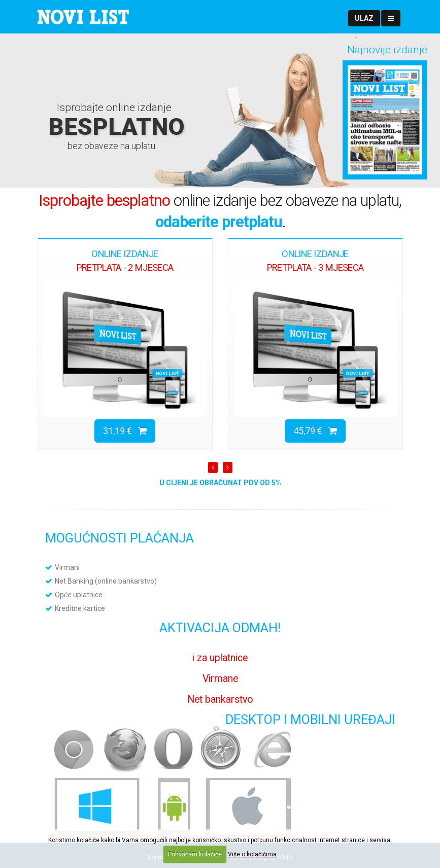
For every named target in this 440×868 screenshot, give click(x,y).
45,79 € (315, 431)
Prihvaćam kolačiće (195, 854)
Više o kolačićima (252, 854)
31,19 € (125, 431)
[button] (364, 18)
